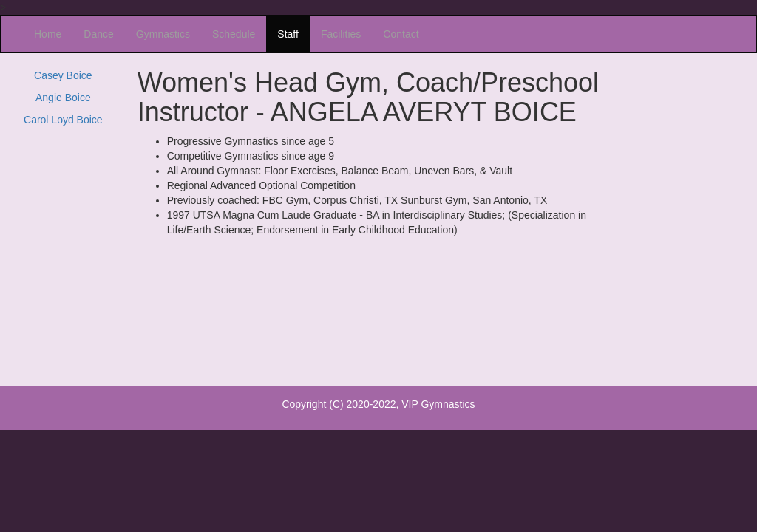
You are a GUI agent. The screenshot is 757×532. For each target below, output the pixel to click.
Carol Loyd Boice (63, 120)
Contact (401, 34)
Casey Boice (63, 75)
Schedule (234, 34)
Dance (98, 34)
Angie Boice (63, 98)
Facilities (341, 34)
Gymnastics (163, 34)
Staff (288, 34)
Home (48, 34)
